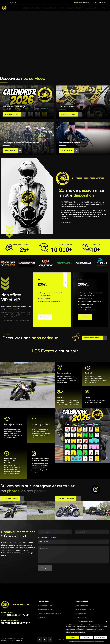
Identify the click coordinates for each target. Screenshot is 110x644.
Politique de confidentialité (87, 641)
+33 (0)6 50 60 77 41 (15, 615)
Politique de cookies (74, 641)
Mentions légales (100, 641)
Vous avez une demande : (48, 538)
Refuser (87, 638)
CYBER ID (18, 641)
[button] (107, 621)
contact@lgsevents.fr (15, 623)
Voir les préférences (101, 638)
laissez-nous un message (10, 620)
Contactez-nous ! (8, 612)
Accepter (72, 638)
